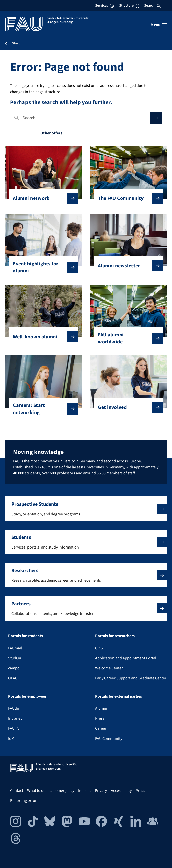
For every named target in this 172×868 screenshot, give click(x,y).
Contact (17, 791)
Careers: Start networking (41, 409)
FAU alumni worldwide (126, 338)
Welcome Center (109, 668)
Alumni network (41, 198)
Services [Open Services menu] (105, 6)
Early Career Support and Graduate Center (131, 678)
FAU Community (109, 739)
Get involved (126, 407)
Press (100, 718)
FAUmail (15, 648)
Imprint (84, 791)
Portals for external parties (119, 696)
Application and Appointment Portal (126, 658)
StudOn (15, 658)
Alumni (101, 708)
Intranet (15, 718)
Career (101, 728)
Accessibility (121, 791)
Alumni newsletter (126, 266)
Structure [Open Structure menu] (129, 6)
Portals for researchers (115, 636)
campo (14, 668)
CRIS (99, 648)
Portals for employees (27, 696)
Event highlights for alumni (41, 267)
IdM (11, 739)
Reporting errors (24, 801)
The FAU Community (126, 198)
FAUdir (14, 708)
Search (152, 6)
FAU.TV (14, 728)
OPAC (13, 678)
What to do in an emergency (51, 791)
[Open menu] (159, 25)
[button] (86, 509)
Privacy (101, 791)
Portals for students (25, 636)
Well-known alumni (41, 337)
